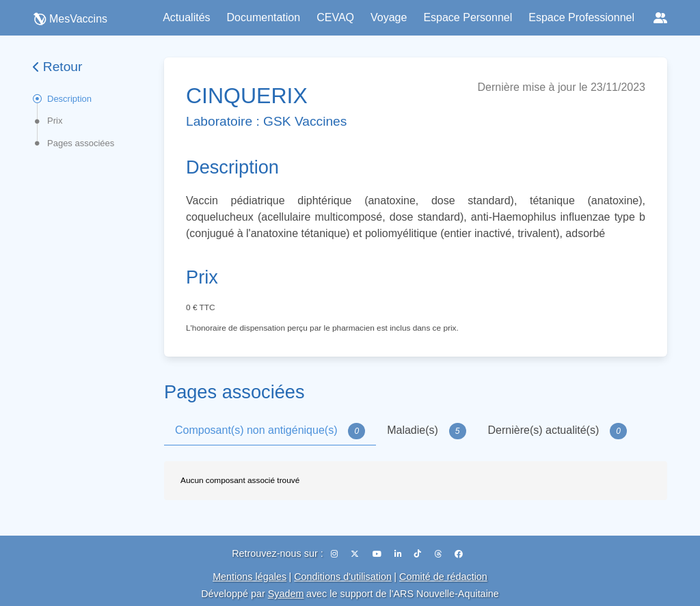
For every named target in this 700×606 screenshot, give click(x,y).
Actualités (186, 17)
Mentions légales (250, 577)
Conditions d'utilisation (343, 577)
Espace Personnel (468, 17)
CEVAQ (335, 17)
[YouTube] (378, 554)
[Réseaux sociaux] (660, 18)
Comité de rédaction (443, 577)
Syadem (286, 594)
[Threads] (439, 554)
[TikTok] (419, 554)
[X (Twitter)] (356, 554)
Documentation (264, 17)
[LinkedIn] (399, 554)
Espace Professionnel (581, 17)
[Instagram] (335, 554)
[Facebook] (459, 554)
